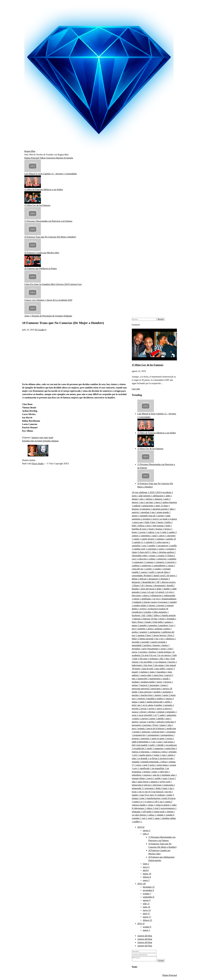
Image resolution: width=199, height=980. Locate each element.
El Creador (40, 330)
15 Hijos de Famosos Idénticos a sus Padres (44, 189)
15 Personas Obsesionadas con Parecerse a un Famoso (48, 221)
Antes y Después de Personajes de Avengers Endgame (48, 316)
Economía (68, 158)
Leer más (136, 389)
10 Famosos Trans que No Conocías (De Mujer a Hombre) (50, 237)
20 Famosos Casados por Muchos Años (42, 253)
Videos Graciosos (47, 158)
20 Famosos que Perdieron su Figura (40, 268)
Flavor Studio (38, 464)
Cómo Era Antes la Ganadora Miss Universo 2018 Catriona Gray (53, 284)
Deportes (60, 158)
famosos (35, 437)
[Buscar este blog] (144, 319)
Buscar (161, 319)
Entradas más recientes (33, 441)
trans (46, 437)
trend (51, 437)
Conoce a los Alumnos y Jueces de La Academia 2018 (48, 300)
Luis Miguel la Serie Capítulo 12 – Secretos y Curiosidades (51, 174)
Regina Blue (30, 151)
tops (41, 437)
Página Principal (32, 158)
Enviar (164, 962)
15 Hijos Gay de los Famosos (37, 205)
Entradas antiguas (51, 441)
